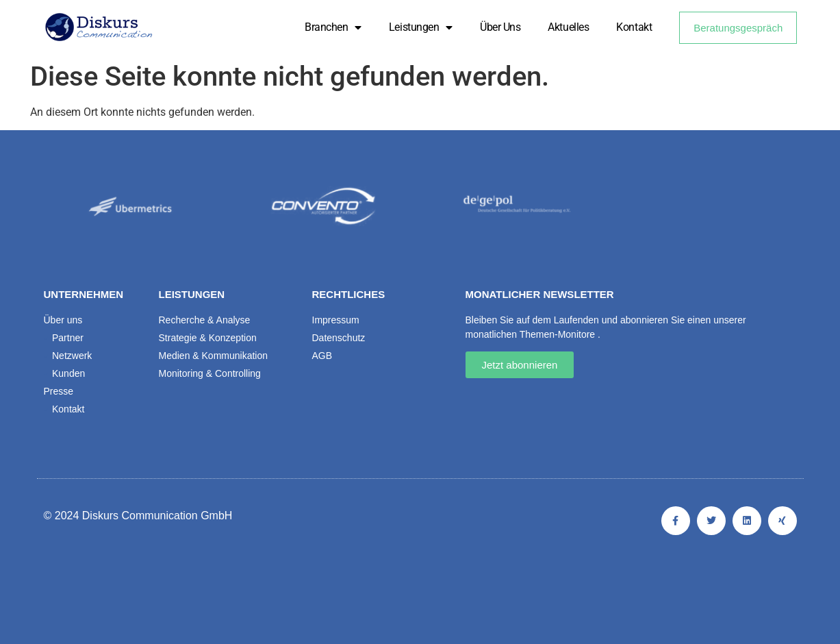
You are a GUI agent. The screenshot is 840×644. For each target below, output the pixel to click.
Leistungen (421, 27)
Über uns (500, 27)
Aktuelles (568, 27)
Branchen (333, 27)
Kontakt (634, 27)
